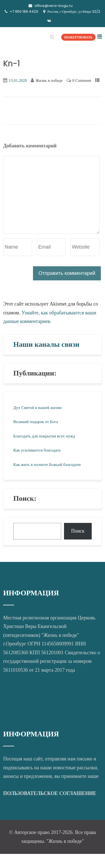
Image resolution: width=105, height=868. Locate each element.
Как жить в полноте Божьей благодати (47, 465)
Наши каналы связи (46, 344)
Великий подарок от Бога (36, 422)
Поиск (78, 531)
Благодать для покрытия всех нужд (44, 436)
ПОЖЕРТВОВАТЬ (78, 37)
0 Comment (82, 80)
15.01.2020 (18, 80)
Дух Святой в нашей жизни (37, 408)
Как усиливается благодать (37, 450)
